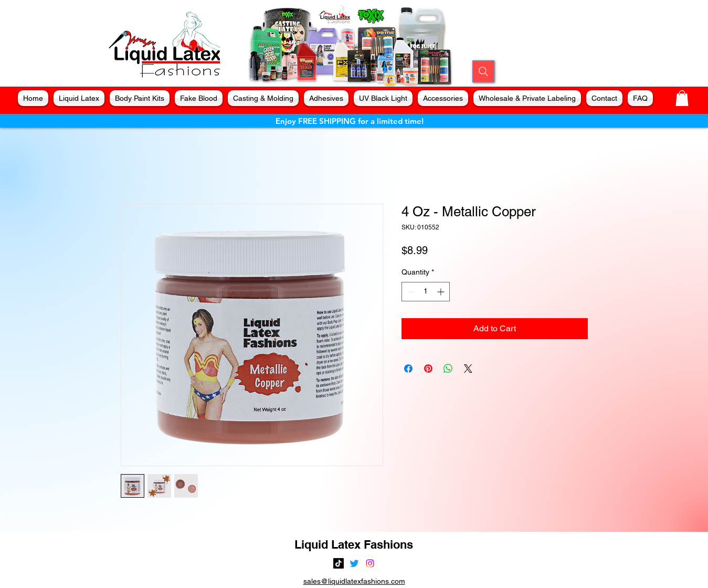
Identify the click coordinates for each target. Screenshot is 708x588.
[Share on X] (468, 369)
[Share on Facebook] (408, 369)
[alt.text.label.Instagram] (370, 563)
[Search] (483, 71)
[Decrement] (410, 292)
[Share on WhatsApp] (448, 369)
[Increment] (442, 292)
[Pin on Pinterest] (428, 369)
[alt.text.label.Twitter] (354, 563)
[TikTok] (339, 563)
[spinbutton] (426, 292)
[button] (682, 98)
